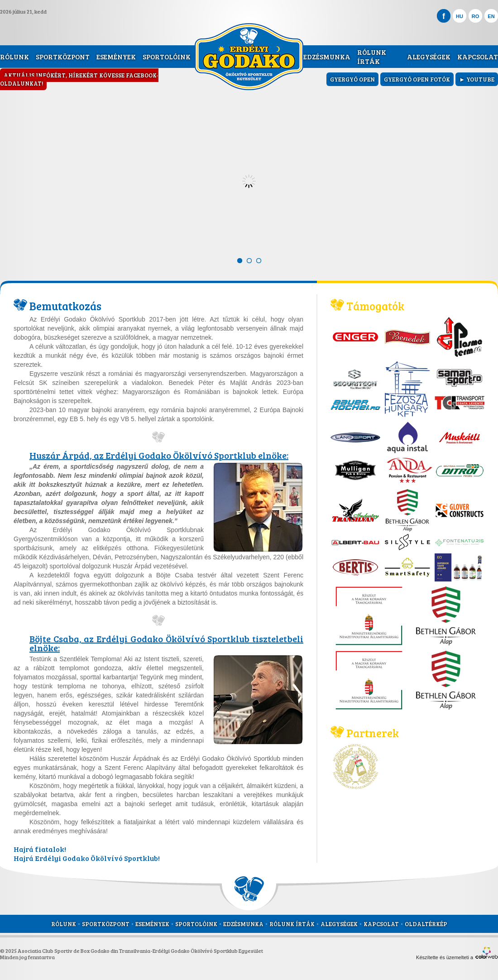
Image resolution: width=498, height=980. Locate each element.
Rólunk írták (372, 57)
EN (491, 16)
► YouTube (477, 79)
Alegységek (429, 57)
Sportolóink (167, 57)
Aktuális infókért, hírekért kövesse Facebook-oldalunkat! (79, 79)
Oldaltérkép (426, 924)
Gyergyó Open (352, 79)
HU (460, 16)
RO (476, 16)
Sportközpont (63, 57)
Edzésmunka (327, 57)
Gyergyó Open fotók (417, 79)
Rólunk (14, 57)
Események (116, 57)
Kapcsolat (478, 57)
